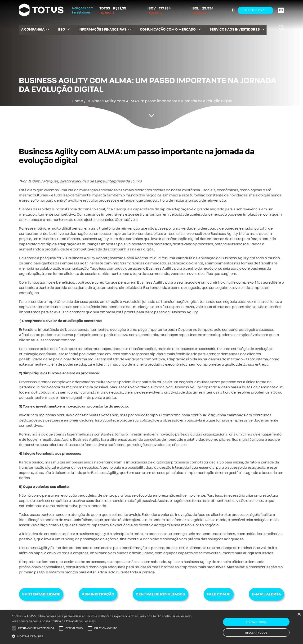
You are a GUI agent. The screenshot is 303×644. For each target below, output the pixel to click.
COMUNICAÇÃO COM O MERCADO (169, 27)
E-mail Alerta (266, 594)
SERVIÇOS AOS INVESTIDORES (237, 27)
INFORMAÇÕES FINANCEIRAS (102, 27)
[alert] (151, 627)
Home (77, 101)
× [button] (299, 615)
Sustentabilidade (41, 594)
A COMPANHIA (31, 27)
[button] (103, 636)
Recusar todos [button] (256, 633)
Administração (98, 594)
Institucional (255, 10)
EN (281, 10)
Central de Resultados (160, 594)
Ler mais (90, 621)
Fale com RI (219, 594)
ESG (60, 27)
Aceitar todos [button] (256, 622)
